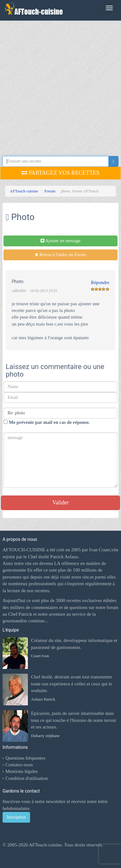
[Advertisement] (59, 90)
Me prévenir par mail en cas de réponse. (47, 422)
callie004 (19, 291)
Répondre (100, 282)
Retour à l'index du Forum (60, 255)
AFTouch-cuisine (45, 845)
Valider (60, 502)
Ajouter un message (60, 241)
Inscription (16, 817)
